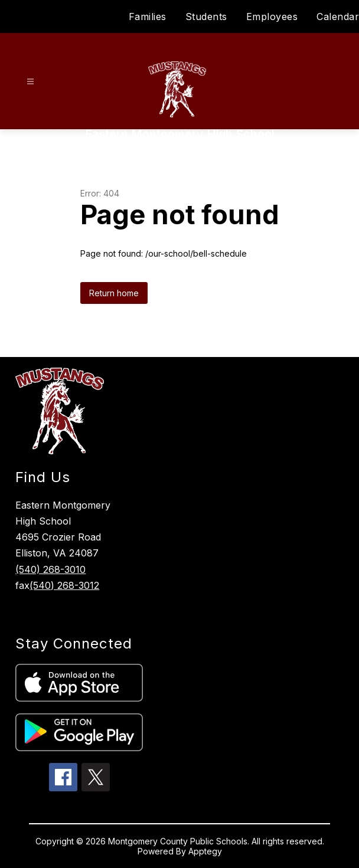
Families (148, 17)
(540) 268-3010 (50, 569)
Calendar (338, 17)
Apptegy (205, 851)
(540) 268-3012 (64, 585)
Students (206, 17)
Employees (272, 17)
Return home (114, 293)
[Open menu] (30, 82)
